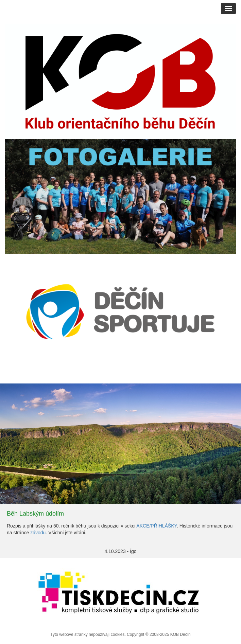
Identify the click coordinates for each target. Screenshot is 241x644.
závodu (38, 533)
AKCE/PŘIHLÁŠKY (157, 526)
